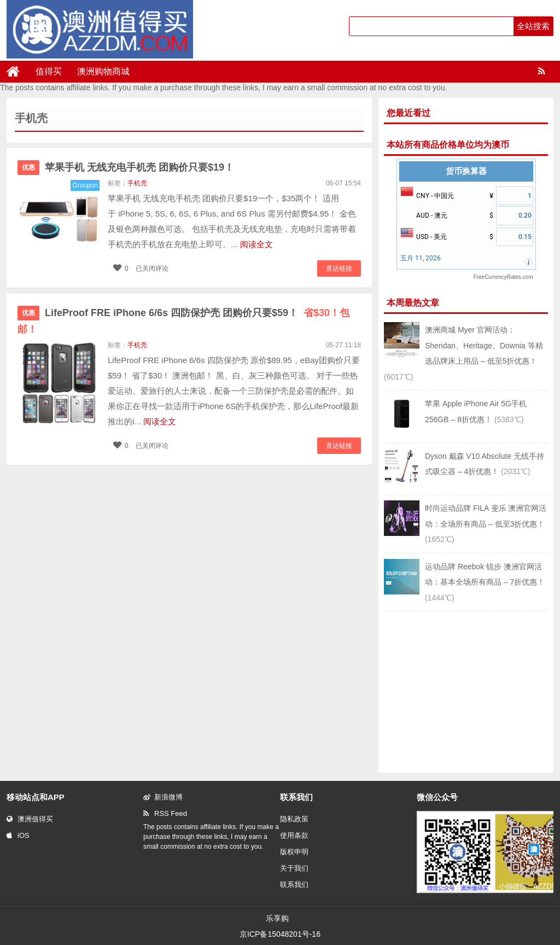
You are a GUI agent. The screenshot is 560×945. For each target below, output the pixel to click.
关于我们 (294, 868)
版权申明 (294, 852)
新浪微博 (163, 797)
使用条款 (294, 835)
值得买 (49, 71)
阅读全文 (256, 244)
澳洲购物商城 (103, 71)
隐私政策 (294, 819)
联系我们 (294, 885)
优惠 (28, 167)
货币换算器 (466, 171)
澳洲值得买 (30, 819)
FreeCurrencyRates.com (503, 277)
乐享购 (277, 918)
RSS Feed (165, 813)
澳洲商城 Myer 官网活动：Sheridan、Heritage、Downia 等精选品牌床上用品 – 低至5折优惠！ (484, 345)
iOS (18, 835)
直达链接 (339, 269)
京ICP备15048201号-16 (280, 934)
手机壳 (137, 183)
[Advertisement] (466, 691)
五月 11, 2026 (421, 258)
